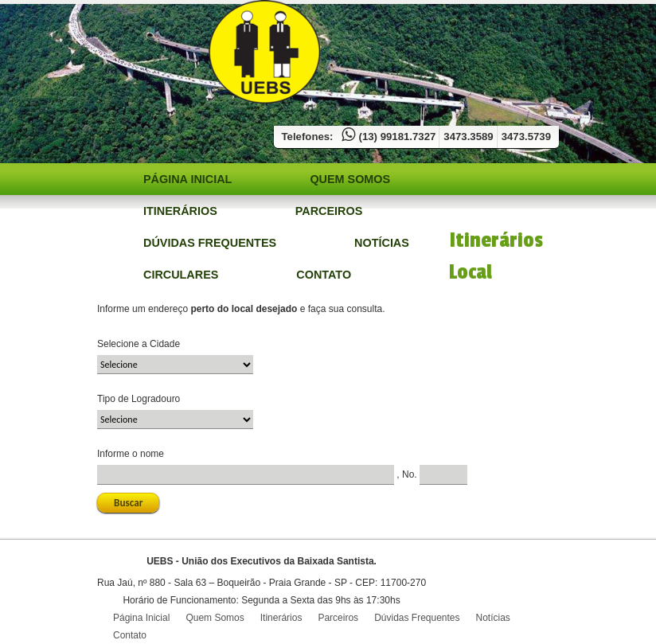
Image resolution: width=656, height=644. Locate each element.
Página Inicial (187, 179)
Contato (130, 635)
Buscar (128, 503)
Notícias (493, 618)
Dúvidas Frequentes (417, 618)
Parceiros (329, 211)
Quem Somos (350, 179)
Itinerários (180, 211)
